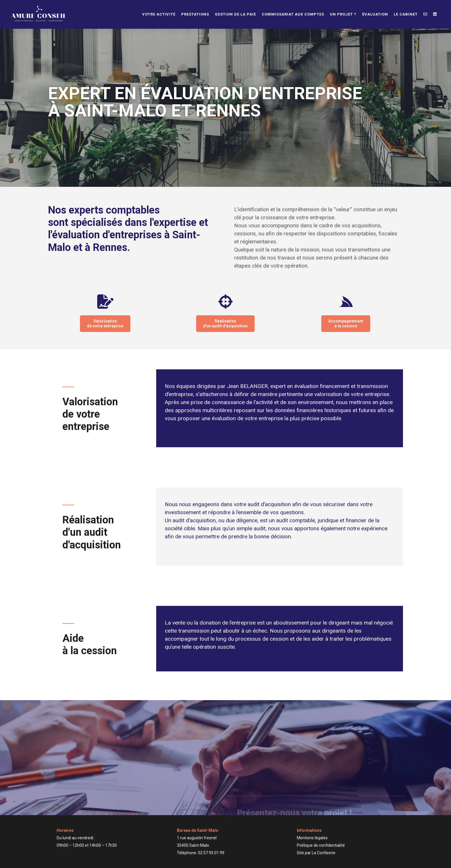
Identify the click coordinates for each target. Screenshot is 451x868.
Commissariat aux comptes (293, 14)
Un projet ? (343, 14)
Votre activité (159, 14)
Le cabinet (406, 14)
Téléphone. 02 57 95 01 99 (201, 853)
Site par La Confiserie (316, 853)
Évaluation (375, 14)
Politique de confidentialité (321, 845)
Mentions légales (312, 838)
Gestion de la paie (235, 14)
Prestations (195, 14)
